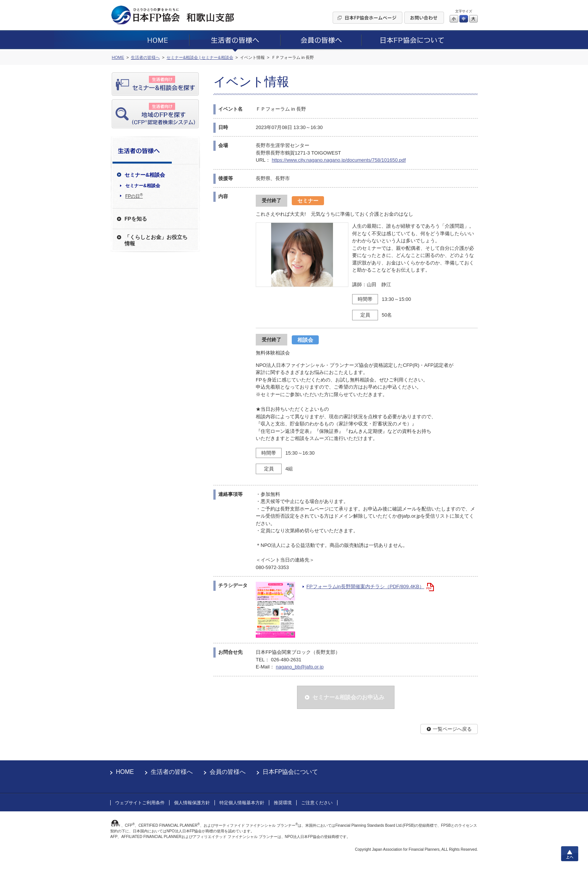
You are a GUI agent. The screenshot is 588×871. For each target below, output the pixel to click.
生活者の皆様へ (172, 772)
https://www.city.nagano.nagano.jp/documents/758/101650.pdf (339, 160)
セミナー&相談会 (143, 186)
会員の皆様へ (228, 772)
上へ (570, 854)
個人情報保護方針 (192, 803)
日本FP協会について (290, 772)
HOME (125, 772)
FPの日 (134, 196)
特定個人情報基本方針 (242, 803)
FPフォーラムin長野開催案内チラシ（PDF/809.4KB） (365, 586)
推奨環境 (283, 803)
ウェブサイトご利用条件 (140, 803)
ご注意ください (317, 803)
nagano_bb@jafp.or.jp (299, 667)
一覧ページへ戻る (452, 729)
